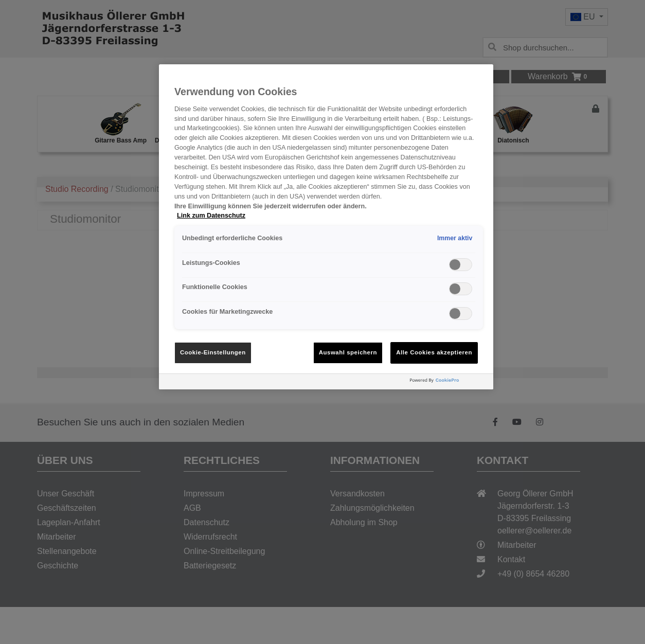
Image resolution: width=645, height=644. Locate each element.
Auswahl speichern (348, 352)
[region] (326, 227)
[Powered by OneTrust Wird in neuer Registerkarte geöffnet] (449, 383)
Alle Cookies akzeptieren (434, 352)
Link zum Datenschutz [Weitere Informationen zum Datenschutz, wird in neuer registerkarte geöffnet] (211, 216)
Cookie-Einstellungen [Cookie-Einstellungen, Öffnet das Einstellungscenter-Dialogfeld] (213, 352)
